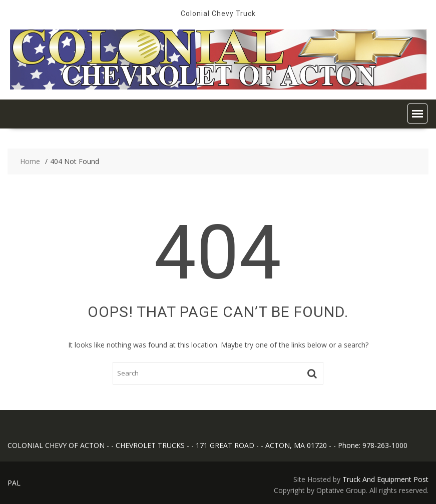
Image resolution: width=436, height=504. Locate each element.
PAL (14, 483)
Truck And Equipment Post (385, 479)
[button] (417, 113)
